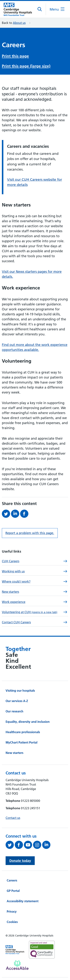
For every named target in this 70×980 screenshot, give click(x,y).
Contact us (13, 817)
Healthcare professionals (23, 731)
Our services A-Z (17, 700)
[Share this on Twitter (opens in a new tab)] (6, 513)
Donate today (20, 860)
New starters (14, 752)
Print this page (15, 56)
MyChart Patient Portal (21, 741)
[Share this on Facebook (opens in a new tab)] (25, 513)
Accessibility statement (23, 900)
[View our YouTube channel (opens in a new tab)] (28, 844)
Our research (14, 710)
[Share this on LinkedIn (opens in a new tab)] (16, 513)
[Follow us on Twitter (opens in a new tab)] (10, 844)
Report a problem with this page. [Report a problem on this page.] (30, 532)
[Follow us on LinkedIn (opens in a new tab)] (47, 844)
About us (19, 23)
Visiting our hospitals (20, 689)
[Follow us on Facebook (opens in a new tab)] (19, 844)
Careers (12, 879)
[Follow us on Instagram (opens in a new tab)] (38, 844)
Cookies (12, 921)
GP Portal (13, 890)
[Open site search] (40, 9)
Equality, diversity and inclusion (28, 721)
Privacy (12, 910)
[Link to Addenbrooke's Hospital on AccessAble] (17, 964)
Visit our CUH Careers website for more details (35, 181)
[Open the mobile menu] (57, 9)
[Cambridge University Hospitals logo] (18, 9)
